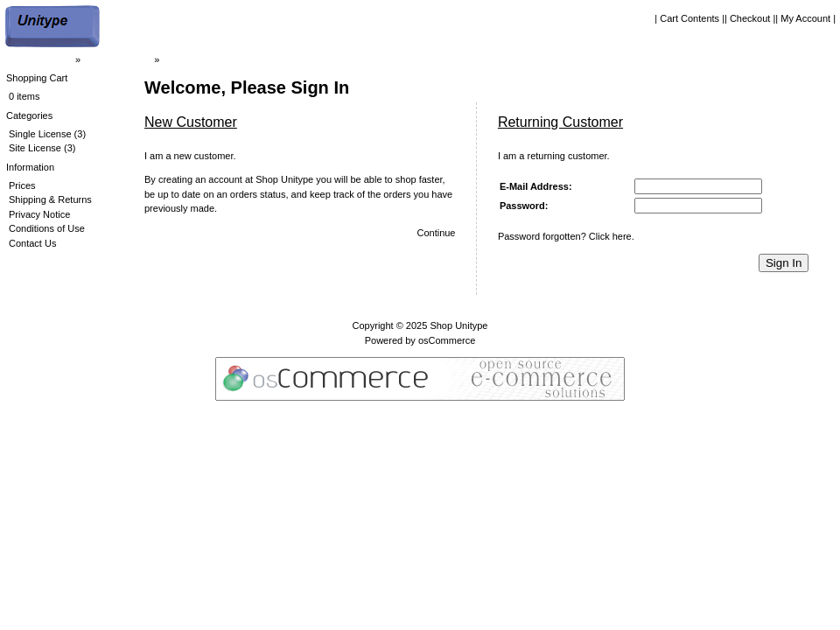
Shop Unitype (458, 325)
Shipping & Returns (50, 199)
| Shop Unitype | (117, 59)
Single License (40, 134)
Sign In (784, 263)
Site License (35, 148)
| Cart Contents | (689, 18)
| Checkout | (750, 18)
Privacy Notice (39, 214)
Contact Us (32, 243)
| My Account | (805, 18)
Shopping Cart (37, 78)
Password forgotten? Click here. (566, 236)
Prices (22, 185)
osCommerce (447, 340)
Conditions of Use (47, 228)
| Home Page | (42, 59)
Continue (436, 233)
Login (174, 59)
